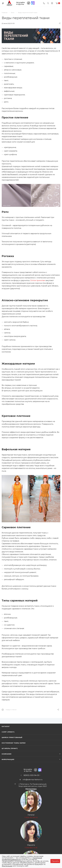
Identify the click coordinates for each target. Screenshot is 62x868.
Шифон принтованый (12, 737)
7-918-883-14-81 (31, 848)
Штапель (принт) (10, 748)
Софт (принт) (8, 732)
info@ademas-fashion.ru (33, 780)
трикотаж (41, 280)
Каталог (6, 726)
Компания (6, 754)
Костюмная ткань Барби (14, 743)
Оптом (33, 280)
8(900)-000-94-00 (32, 775)
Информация (8, 759)
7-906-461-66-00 (31, 817)
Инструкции (7, 866)
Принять (55, 861)
